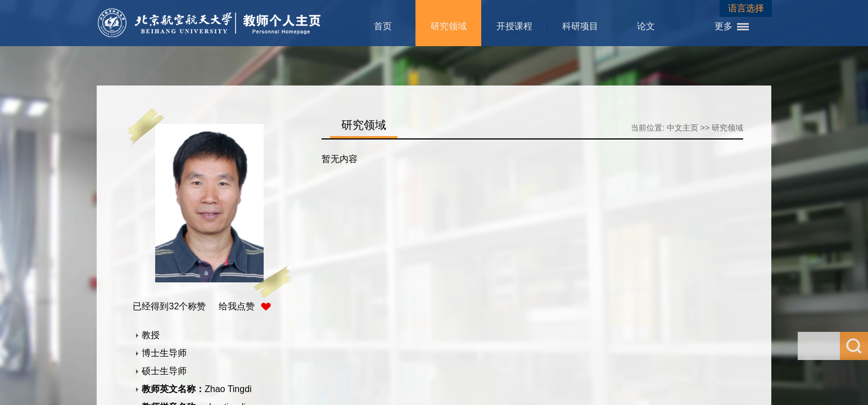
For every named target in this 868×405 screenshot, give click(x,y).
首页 (383, 26)
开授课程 (514, 26)
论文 (646, 26)
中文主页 (682, 128)
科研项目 (580, 26)
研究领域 (449, 26)
